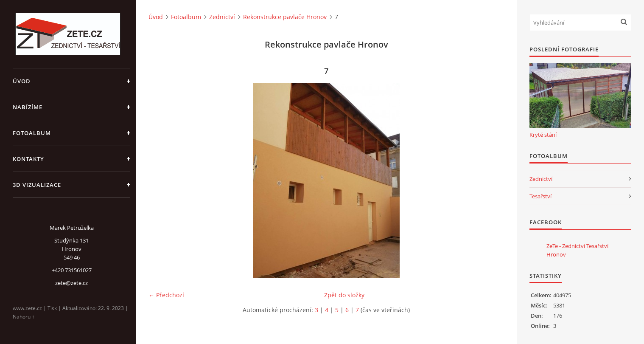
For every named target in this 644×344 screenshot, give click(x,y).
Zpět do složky (344, 295)
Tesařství (540, 196)
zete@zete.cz (71, 283)
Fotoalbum (32, 133)
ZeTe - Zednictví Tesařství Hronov (577, 250)
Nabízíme (28, 107)
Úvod (22, 81)
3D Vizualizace (37, 185)
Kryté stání (543, 135)
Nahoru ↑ (24, 317)
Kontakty (28, 159)
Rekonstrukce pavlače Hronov (285, 17)
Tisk (52, 308)
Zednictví (222, 17)
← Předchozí (166, 295)
